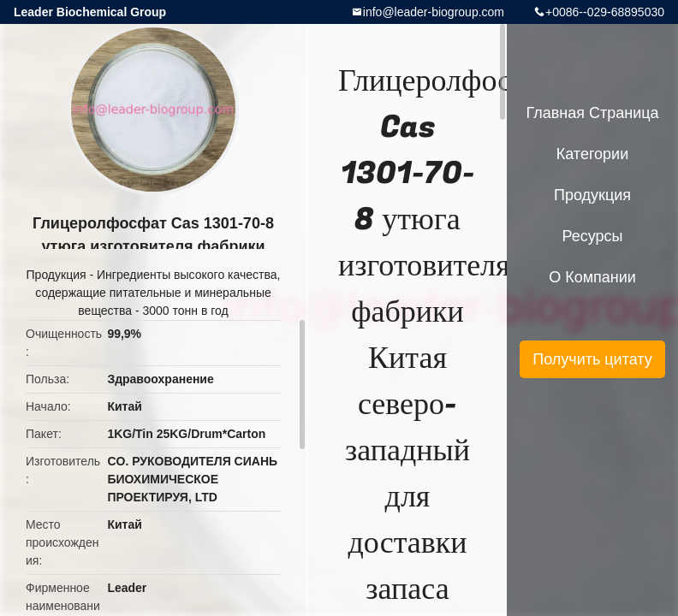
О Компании (592, 277)
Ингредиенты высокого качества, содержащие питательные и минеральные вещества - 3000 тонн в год (158, 293)
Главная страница (592, 113)
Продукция (56, 275)
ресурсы (593, 236)
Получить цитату (592, 359)
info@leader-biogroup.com (434, 12)
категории (592, 154)
